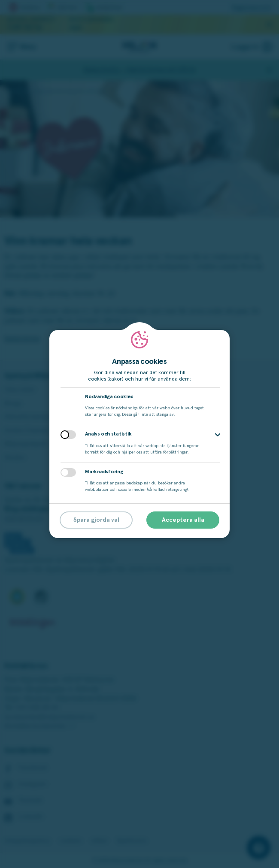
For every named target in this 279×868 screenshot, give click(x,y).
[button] (218, 435)
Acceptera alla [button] (183, 520)
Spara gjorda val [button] (96, 520)
